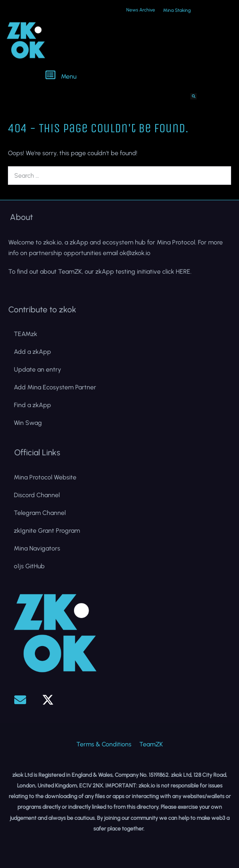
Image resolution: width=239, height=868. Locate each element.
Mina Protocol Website (45, 477)
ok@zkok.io (135, 253)
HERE (183, 271)
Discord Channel (37, 495)
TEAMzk (26, 334)
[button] (120, 76)
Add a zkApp (32, 352)
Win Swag (28, 423)
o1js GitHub (29, 566)
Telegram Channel (40, 513)
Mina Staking (177, 10)
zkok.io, (53, 242)
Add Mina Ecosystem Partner (55, 387)
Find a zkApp (32, 405)
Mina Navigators (37, 548)
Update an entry (38, 369)
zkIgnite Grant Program (47, 531)
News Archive (141, 10)
